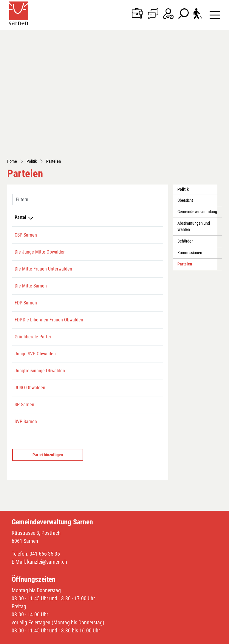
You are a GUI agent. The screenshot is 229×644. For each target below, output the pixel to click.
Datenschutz (69, 638)
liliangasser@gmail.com (123, 164)
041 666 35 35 (45, 477)
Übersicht (185, 89)
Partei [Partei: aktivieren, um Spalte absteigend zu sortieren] (20, 105)
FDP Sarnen (26, 205)
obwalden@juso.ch (118, 311)
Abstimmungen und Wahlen (194, 115)
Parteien (191, 154)
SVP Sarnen (26, 345)
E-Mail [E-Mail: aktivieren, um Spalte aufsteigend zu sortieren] (106, 105)
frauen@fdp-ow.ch (117, 229)
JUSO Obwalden (30, 311)
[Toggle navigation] (215, 15)
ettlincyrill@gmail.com (121, 140)
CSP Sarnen (26, 123)
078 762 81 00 (81, 328)
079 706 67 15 (81, 229)
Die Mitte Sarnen (31, 188)
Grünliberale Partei (33, 253)
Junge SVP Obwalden (35, 270)
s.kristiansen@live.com (122, 328)
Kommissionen (190, 141)
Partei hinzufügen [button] (48, 379)
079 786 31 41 (81, 164)
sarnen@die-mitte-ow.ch (123, 188)
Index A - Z (47, 638)
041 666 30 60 (81, 205)
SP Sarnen (24, 328)
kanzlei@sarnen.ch (47, 486)
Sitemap (28, 638)
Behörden (185, 129)
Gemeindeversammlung (197, 100)
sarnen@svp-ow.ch (117, 345)
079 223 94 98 (81, 140)
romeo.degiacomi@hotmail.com (130, 123)
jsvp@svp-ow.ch (115, 270)
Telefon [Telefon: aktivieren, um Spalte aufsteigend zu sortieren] (75, 105)
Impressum (92, 638)
